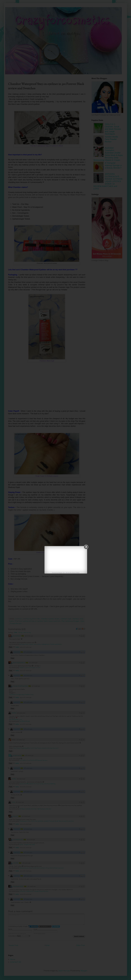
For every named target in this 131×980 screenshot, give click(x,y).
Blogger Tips (62, 573)
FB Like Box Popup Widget (73, 573)
